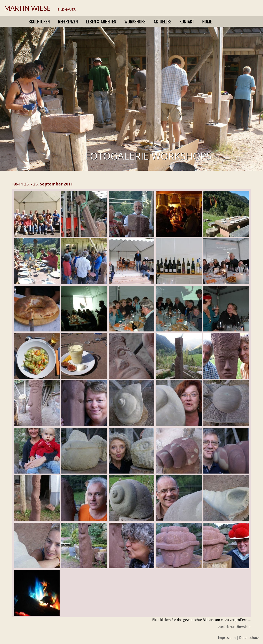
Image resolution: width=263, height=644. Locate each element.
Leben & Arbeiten (101, 21)
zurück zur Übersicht (234, 627)
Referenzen (68, 21)
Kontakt (187, 21)
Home (207, 21)
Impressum (227, 638)
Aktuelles (163, 21)
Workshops (135, 21)
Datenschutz (249, 638)
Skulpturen (39, 21)
